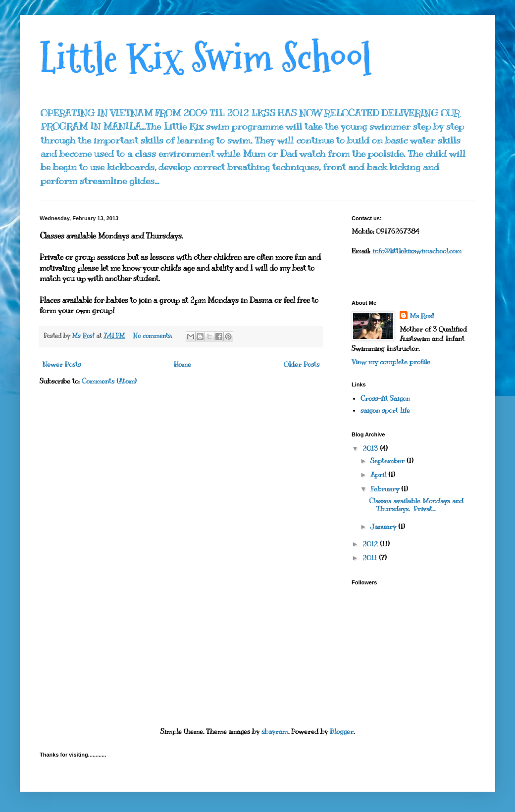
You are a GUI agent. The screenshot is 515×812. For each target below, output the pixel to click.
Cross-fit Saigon (385, 399)
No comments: (154, 336)
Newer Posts (61, 364)
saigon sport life (385, 410)
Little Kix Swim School (206, 58)
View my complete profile (391, 362)
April (379, 475)
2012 (371, 544)
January (384, 527)
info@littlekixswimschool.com (417, 251)
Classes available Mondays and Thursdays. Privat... (416, 505)
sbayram (275, 732)
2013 (371, 449)
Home (182, 364)
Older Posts (302, 364)
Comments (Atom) (109, 381)
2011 (371, 558)
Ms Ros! (422, 316)
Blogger (342, 732)
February (386, 489)
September (388, 461)
